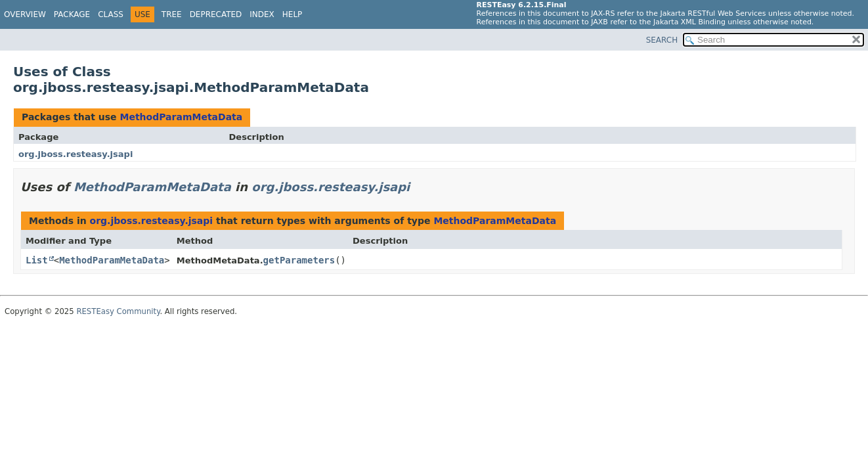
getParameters (299, 260)
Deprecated (216, 14)
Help (293, 14)
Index (262, 14)
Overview (25, 14)
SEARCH (662, 40)
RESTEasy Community (118, 311)
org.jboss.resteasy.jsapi (76, 154)
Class (111, 14)
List (37, 260)
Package (72, 14)
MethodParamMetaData (181, 117)
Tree (172, 14)
